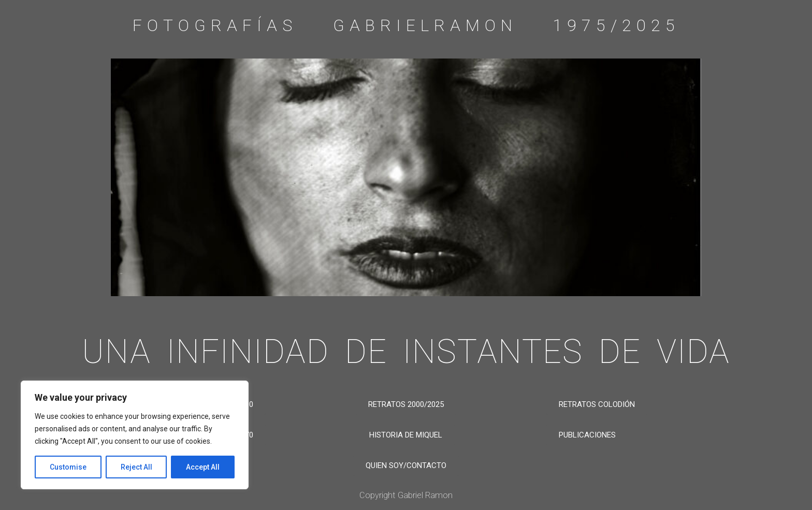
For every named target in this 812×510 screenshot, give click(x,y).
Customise (68, 467)
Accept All (203, 467)
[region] (135, 435)
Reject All (136, 467)
